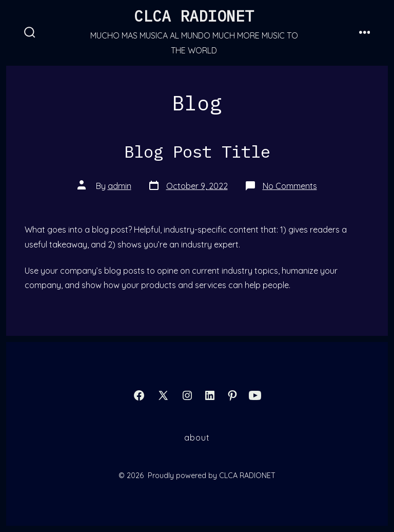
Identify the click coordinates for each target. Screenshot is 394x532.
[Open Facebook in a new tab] (139, 395)
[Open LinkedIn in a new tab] (210, 395)
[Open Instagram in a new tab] (187, 395)
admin (120, 186)
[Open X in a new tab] (163, 395)
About (197, 438)
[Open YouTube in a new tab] (255, 395)
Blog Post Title (197, 151)
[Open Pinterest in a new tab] (232, 395)
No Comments (290, 186)
